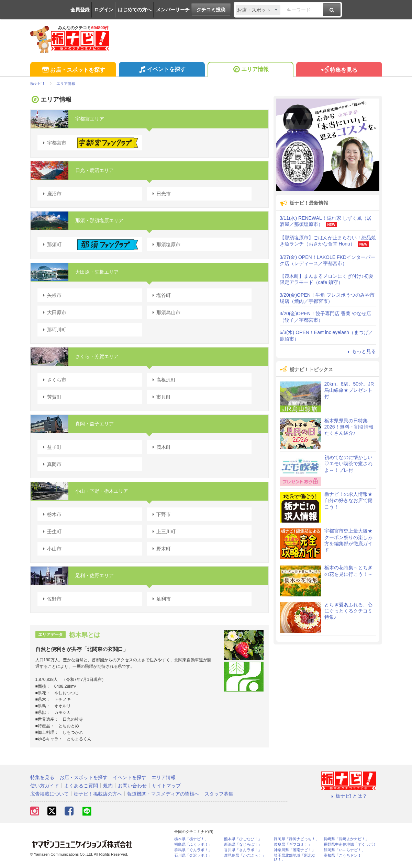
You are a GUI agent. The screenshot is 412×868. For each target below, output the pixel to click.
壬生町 (51, 532)
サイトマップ (166, 786)
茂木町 (160, 447)
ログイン (104, 10)
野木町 (160, 549)
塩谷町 (160, 295)
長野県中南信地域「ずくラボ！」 (352, 844)
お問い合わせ (132, 786)
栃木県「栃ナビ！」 (191, 839)
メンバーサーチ (173, 10)
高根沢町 (163, 380)
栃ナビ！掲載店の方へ (98, 794)
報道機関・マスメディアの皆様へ (163, 794)
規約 (108, 786)
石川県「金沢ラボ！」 (193, 855)
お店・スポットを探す (73, 70)
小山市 (51, 549)
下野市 (160, 514)
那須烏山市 (165, 312)
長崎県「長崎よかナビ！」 (346, 839)
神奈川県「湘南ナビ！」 (295, 850)
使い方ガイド (45, 786)
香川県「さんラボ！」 (243, 850)
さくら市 (54, 380)
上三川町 (163, 532)
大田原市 (54, 312)
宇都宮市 (90, 143)
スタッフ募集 (219, 794)
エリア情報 (250, 70)
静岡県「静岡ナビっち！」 (297, 839)
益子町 (51, 447)
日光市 (160, 194)
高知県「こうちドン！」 (344, 855)
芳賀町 (51, 397)
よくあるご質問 (81, 786)
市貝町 (160, 397)
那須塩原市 (165, 244)
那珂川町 (54, 330)
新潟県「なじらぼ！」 (243, 844)
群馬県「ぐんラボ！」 (193, 850)
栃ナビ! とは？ (348, 796)
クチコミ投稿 (211, 10)
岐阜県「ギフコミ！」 (293, 844)
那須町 (90, 244)
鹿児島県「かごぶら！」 (245, 855)
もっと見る (361, 351)
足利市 (160, 599)
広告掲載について (49, 794)
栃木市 (51, 514)
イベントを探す (162, 70)
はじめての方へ (135, 10)
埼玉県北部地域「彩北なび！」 (295, 857)
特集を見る (339, 70)
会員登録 (80, 10)
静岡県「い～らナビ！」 (344, 850)
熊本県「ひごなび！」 (243, 839)
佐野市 (51, 599)
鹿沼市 (51, 194)
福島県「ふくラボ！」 (193, 844)
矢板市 (51, 295)
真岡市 (51, 464)
